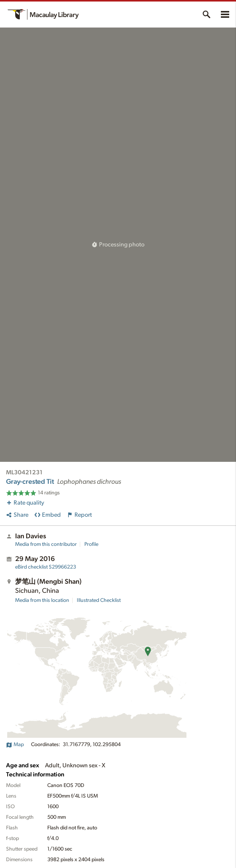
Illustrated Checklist (99, 600)
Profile (91, 544)
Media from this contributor (46, 544)
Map (15, 745)
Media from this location (42, 600)
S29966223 (46, 567)
